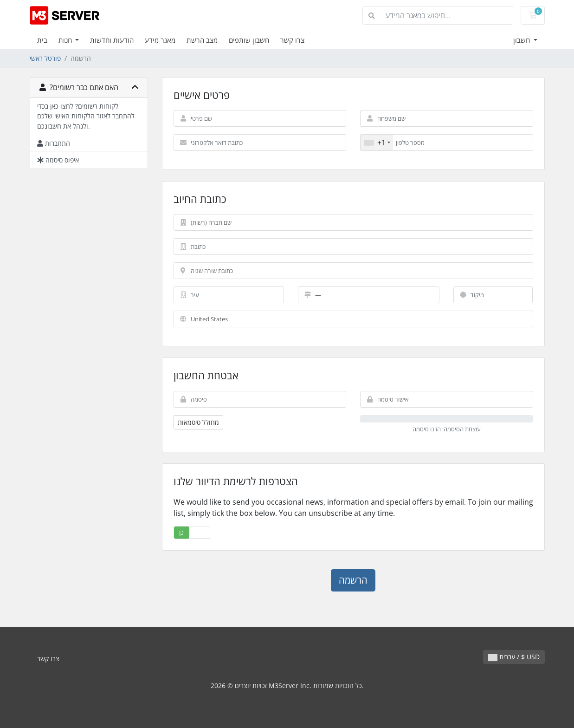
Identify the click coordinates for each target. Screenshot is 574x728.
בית (42, 40)
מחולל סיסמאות (198, 422)
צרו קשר (292, 40)
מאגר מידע (160, 40)
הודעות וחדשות (112, 40)
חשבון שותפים (249, 40)
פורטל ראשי (45, 58)
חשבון (522, 40)
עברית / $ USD (514, 657)
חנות (66, 40)
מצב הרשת (202, 40)
